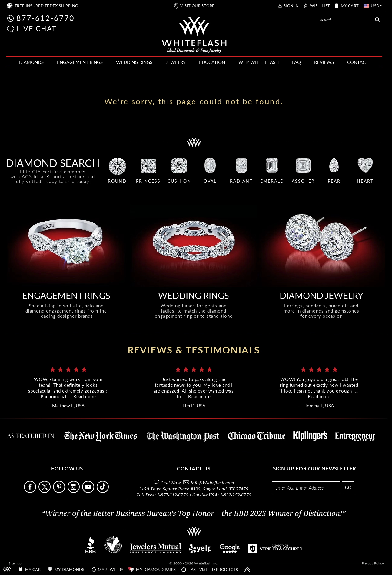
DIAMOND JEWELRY (321, 295)
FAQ (296, 62)
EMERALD (272, 181)
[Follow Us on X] (45, 491)
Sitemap (15, 563)
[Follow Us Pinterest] (60, 491)
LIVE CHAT (37, 28)
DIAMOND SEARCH (53, 163)
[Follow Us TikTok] (103, 491)
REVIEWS (324, 62)
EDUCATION (212, 62)
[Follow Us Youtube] (89, 491)
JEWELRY (176, 62)
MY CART (350, 6)
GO (348, 488)
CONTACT (358, 62)
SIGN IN (291, 6)
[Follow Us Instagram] (74, 491)
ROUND (117, 181)
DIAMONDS (31, 62)
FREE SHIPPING (47, 6)
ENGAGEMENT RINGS (80, 62)
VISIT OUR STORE (197, 6)
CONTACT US (194, 468)
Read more (85, 396)
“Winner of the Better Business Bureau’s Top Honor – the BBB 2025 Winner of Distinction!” (194, 513)
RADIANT (241, 181)
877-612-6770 (45, 18)
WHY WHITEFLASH (259, 62)
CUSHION (179, 181)
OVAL (210, 181)
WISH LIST (320, 6)
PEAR (334, 181)
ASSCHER (303, 181)
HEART (365, 181)
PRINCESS (148, 181)
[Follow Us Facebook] (31, 491)
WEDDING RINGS (134, 62)
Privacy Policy (373, 563)
